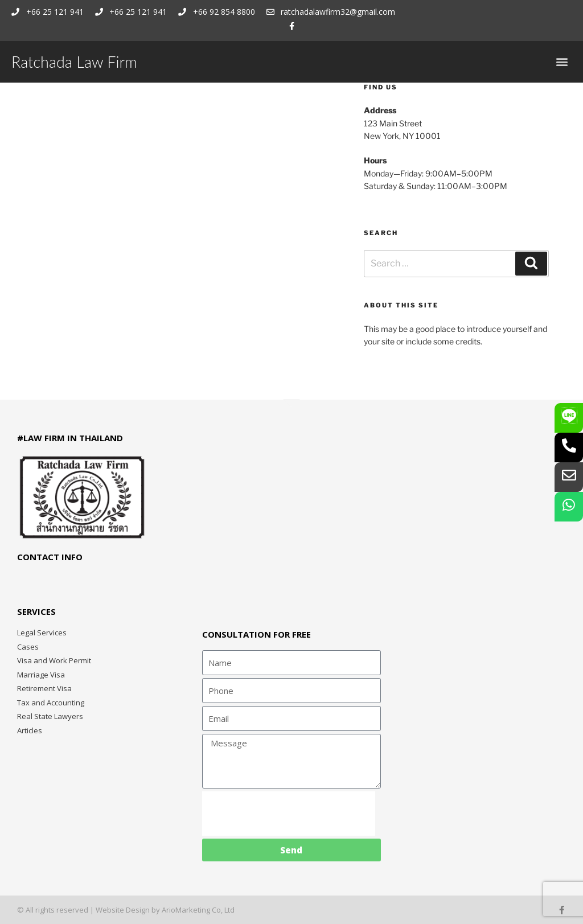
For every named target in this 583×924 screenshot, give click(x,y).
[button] (562, 62)
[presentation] (289, 814)
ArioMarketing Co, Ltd (198, 910)
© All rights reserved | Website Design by (89, 910)
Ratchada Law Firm (74, 62)
